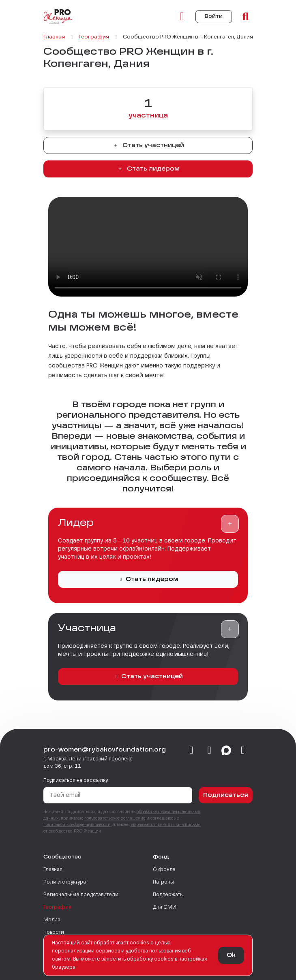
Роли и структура (65, 882)
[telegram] (209, 751)
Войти (214, 17)
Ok (231, 955)
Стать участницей (148, 145)
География (57, 907)
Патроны (163, 882)
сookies (139, 943)
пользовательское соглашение (115, 818)
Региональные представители (81, 895)
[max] (226, 751)
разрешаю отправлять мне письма (165, 825)
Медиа (52, 920)
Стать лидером (148, 169)
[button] (230, 524)
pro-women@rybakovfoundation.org (105, 750)
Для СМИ (165, 907)
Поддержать (168, 895)
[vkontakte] (192, 751)
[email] (243, 751)
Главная (53, 870)
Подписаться (226, 795)
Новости (54, 933)
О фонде (164, 870)
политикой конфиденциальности (77, 825)
